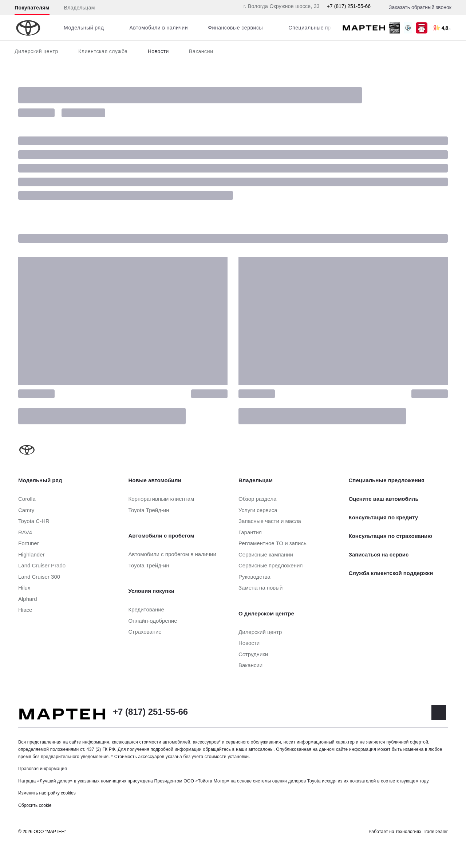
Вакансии (201, 51)
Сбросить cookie (35, 805)
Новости (158, 51)
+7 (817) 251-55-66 (349, 6)
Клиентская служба (103, 51)
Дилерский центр (36, 51)
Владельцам (80, 8)
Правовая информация (43, 769)
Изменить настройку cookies (47, 793)
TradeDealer (435, 832)
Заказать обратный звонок (420, 7)
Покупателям (32, 8)
